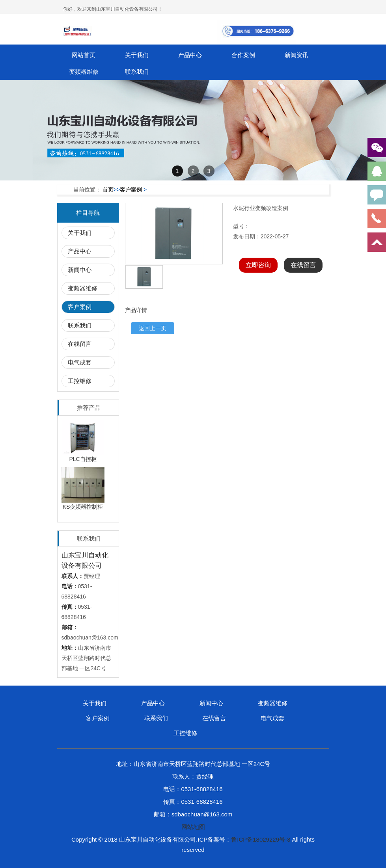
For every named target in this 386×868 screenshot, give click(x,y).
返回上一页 (153, 328)
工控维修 (80, 381)
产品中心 (190, 55)
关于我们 (137, 55)
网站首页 (84, 55)
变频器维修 (84, 72)
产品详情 (136, 310)
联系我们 (137, 72)
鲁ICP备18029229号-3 (261, 839)
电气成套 (80, 362)
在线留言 (80, 344)
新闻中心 (80, 270)
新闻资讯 (296, 55)
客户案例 (131, 190)
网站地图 (193, 827)
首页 (108, 190)
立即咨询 (258, 265)
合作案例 (243, 55)
